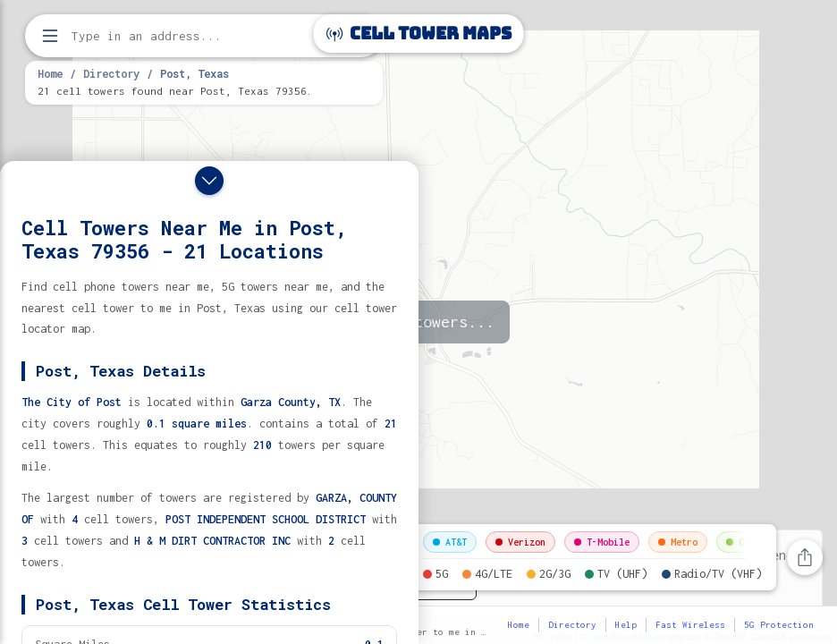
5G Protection (779, 625)
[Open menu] (50, 36)
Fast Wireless (690, 625)
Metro (678, 542)
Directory (111, 73)
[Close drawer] (209, 181)
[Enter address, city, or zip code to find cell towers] (206, 36)
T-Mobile (602, 542)
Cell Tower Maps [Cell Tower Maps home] (419, 34)
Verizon (520, 542)
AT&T (450, 542)
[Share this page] (805, 557)
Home (50, 73)
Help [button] (626, 625)
